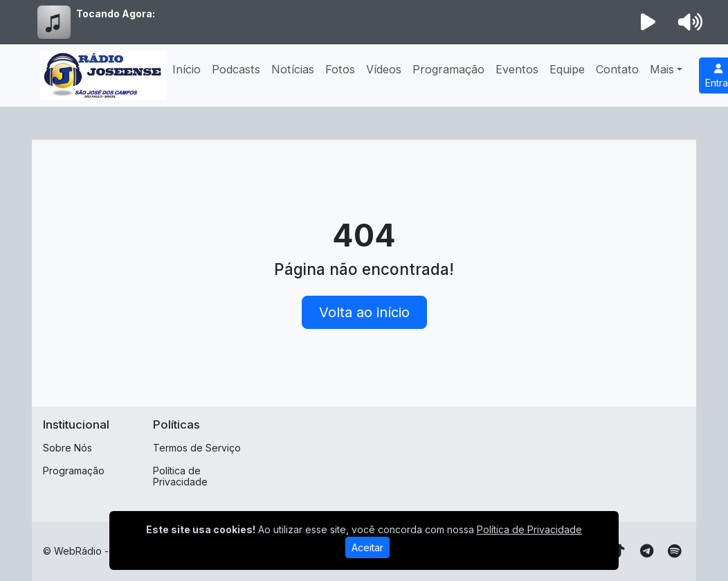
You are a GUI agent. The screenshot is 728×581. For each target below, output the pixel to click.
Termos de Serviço (197, 448)
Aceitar (367, 547)
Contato (617, 69)
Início (186, 69)
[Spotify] (674, 551)
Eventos (517, 69)
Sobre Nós (67, 448)
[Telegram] (647, 551)
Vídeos (384, 69)
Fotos (340, 69)
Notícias (293, 69)
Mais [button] (662, 69)
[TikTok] (619, 551)
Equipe (567, 69)
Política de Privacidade (180, 476)
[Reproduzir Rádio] (648, 22)
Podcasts (236, 69)
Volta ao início (364, 312)
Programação (448, 69)
